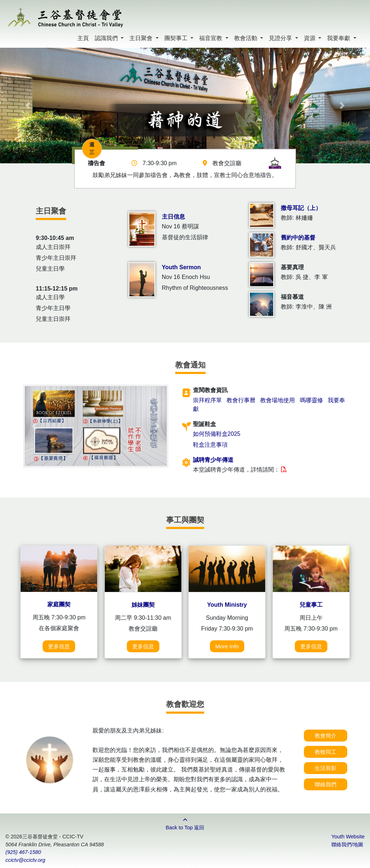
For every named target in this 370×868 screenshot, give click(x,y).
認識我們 (107, 38)
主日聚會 (142, 38)
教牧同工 (326, 752)
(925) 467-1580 (23, 852)
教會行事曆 (241, 400)
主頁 (83, 38)
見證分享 (281, 38)
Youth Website (348, 837)
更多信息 (59, 646)
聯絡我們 (326, 784)
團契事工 (177, 38)
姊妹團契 (143, 605)
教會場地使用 (277, 400)
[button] (28, 106)
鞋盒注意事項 (210, 445)
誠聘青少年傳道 (213, 460)
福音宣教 (211, 38)
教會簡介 (326, 736)
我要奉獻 (339, 38)
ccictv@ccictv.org (25, 860)
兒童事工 (311, 605)
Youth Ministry (227, 605)
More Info (227, 646)
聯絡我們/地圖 (347, 845)
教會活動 (246, 38)
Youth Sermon (181, 267)
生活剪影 (326, 768)
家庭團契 (59, 604)
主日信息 (173, 217)
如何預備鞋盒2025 (217, 434)
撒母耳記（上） (301, 208)
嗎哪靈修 (311, 400)
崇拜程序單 (207, 400)
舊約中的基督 (298, 238)
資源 (310, 38)
